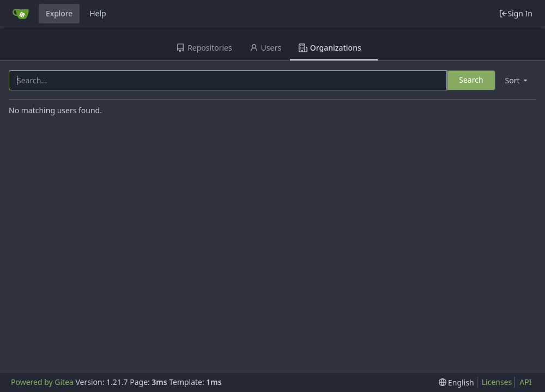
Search (471, 80)
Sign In (516, 13)
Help (98, 13)
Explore (59, 13)
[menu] (517, 80)
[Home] (21, 14)
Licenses (497, 382)
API (525, 382)
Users (265, 48)
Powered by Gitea (42, 382)
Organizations (330, 48)
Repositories (204, 48)
